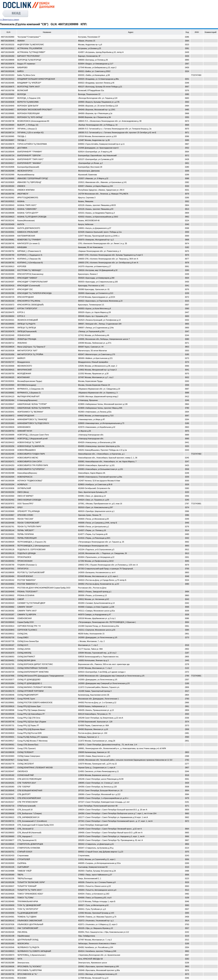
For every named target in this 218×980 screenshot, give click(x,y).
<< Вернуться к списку (10, 19)
